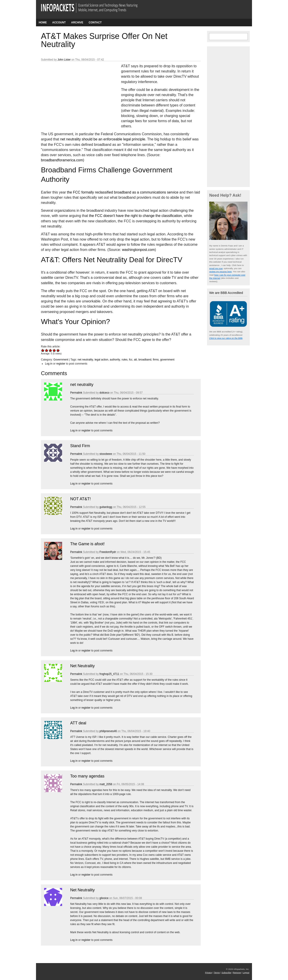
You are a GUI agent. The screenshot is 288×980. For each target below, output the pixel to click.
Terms (217, 972)
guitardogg (106, 507)
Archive (77, 23)
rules (124, 360)
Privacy (209, 972)
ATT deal (78, 723)
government (167, 360)
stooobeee (106, 454)
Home (43, 23)
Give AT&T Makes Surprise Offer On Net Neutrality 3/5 (51, 350)
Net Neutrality (82, 666)
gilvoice (104, 898)
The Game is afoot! (87, 544)
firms (156, 360)
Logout (246, 972)
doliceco (104, 393)
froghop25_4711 (109, 674)
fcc (131, 360)
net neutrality (85, 360)
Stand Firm (80, 446)
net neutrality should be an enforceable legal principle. (103, 139)
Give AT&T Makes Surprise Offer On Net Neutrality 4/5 (54, 350)
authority (115, 360)
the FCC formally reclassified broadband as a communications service (123, 192)
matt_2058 (106, 784)
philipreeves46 (108, 731)
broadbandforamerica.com (62, 160)
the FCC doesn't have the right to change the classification (135, 216)
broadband (145, 360)
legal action (101, 360)
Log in (49, 364)
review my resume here (220, 271)
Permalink (76, 393)
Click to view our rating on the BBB (226, 338)
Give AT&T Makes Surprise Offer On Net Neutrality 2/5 (47, 350)
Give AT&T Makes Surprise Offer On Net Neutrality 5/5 (58, 350)
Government (61, 360)
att (135, 360)
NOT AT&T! (80, 499)
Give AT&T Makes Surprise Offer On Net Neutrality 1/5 (43, 350)
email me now (216, 268)
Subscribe (226, 972)
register (61, 364)
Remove (237, 972)
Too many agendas (87, 776)
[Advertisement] (75, 93)
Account (59, 23)
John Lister (64, 60)
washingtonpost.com (138, 250)
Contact (95, 23)
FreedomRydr (108, 552)
